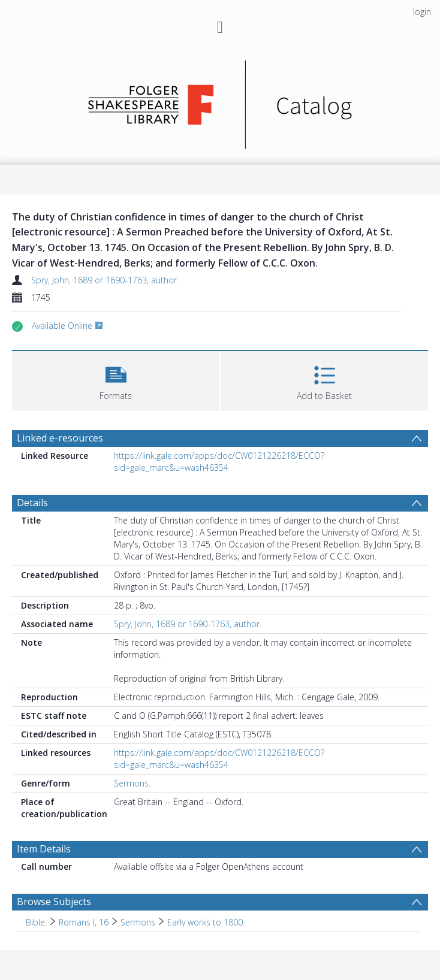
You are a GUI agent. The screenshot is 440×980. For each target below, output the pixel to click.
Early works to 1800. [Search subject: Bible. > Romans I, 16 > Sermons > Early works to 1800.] (206, 922)
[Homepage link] (220, 102)
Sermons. (132, 783)
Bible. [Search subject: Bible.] (36, 922)
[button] (116, 379)
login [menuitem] (422, 12)
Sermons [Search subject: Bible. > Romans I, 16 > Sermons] (138, 922)
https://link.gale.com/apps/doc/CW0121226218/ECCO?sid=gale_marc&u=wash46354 (219, 462)
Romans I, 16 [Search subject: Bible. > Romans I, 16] (84, 922)
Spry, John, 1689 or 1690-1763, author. (105, 280)
